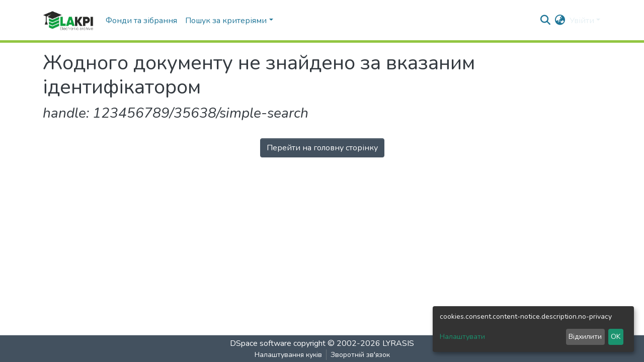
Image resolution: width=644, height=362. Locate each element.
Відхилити (585, 337)
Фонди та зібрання (141, 21)
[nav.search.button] (546, 21)
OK (616, 337)
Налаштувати (462, 337)
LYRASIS (398, 343)
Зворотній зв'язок (360, 355)
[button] (560, 21)
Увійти (582, 21)
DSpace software (261, 343)
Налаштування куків (288, 355)
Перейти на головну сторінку (322, 148)
